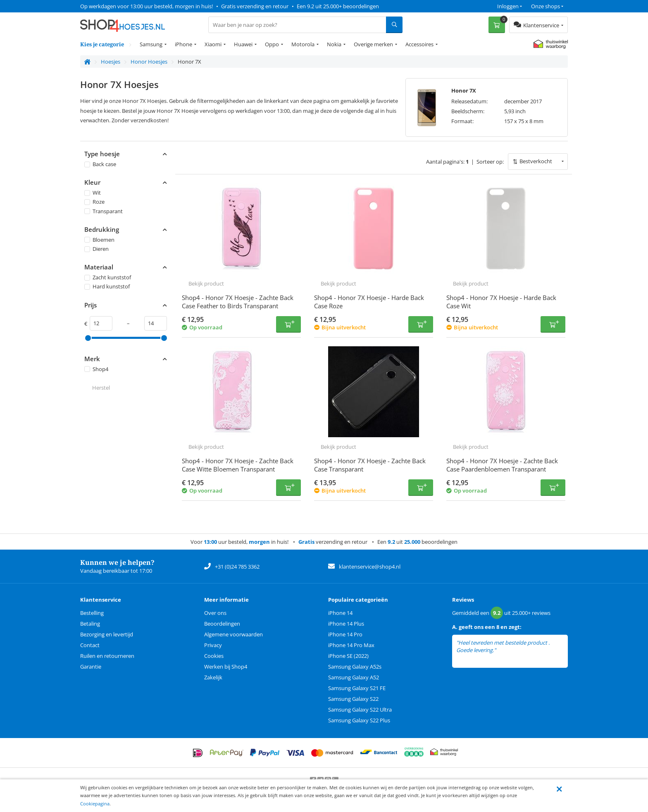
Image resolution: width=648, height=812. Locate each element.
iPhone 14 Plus (346, 624)
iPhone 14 (340, 613)
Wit (93, 193)
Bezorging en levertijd (107, 634)
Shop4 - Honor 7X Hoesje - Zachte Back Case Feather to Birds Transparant (238, 302)
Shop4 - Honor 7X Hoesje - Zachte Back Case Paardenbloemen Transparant (502, 465)
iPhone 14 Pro (345, 634)
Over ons (215, 613)
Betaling (90, 624)
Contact (90, 645)
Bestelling (92, 613)
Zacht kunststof (108, 277)
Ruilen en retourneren (107, 656)
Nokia (334, 44)
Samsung (151, 44)
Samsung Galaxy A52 (354, 677)
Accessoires (419, 44)
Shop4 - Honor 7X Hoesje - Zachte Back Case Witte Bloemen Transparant (238, 465)
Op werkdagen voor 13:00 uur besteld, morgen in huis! (147, 6)
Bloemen (99, 240)
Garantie (91, 667)
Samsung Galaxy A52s (355, 667)
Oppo (272, 44)
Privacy (213, 645)
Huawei (243, 44)
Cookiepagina (95, 804)
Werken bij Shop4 (226, 667)
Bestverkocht (536, 161)
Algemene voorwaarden (233, 634)
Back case (100, 164)
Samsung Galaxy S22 (353, 699)
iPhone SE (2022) (348, 656)
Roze (94, 202)
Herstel (101, 388)
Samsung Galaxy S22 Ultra (360, 710)
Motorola (303, 44)
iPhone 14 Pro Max (351, 645)
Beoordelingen (222, 624)
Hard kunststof (107, 286)
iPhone (183, 44)
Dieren (96, 249)
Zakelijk (213, 677)
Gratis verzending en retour (255, 6)
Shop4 (96, 369)
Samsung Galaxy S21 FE (357, 688)
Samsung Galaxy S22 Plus (359, 720)
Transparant (104, 211)
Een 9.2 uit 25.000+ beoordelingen (338, 6)
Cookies (214, 656)
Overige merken (373, 44)
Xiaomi (213, 44)
